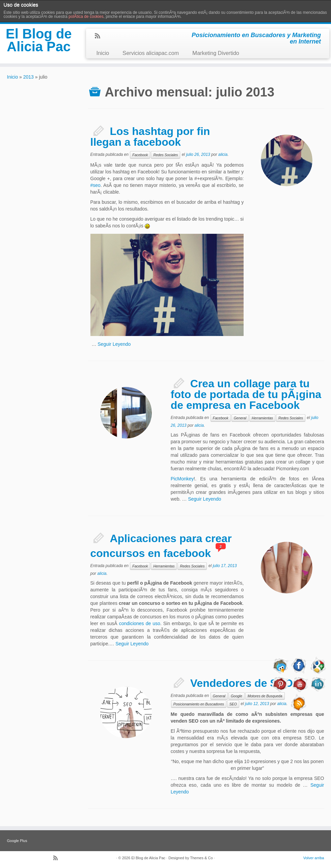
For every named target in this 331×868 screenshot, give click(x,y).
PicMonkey (182, 479)
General (240, 418)
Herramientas (262, 418)
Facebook (140, 155)
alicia (223, 155)
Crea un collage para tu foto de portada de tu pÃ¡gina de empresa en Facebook (246, 394)
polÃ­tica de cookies (86, 17)
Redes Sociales (165, 155)
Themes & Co (201, 858)
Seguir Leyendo (114, 344)
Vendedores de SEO (242, 683)
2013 (29, 77)
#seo (95, 185)
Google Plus (17, 841)
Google (237, 696)
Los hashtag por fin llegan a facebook (150, 137)
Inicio (103, 53)
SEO (233, 704)
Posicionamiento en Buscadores (199, 704)
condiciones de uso (140, 623)
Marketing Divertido (216, 53)
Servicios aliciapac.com (151, 53)
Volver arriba (314, 858)
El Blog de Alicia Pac (39, 40)
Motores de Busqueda (265, 696)
